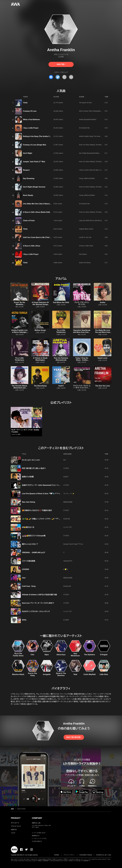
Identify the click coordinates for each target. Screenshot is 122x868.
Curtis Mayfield (90, 674)
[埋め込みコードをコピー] (71, 77)
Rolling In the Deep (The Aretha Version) (39, 136)
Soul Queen (83, 254)
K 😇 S (66, 569)
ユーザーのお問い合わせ (39, 833)
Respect (26, 170)
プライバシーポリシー (69, 855)
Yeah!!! (61, 386)
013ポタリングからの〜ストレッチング (36, 611)
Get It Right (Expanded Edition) (89, 153)
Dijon (47, 655)
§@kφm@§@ (68, 502)
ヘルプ (13, 833)
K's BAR (66, 620)
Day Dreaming (29, 178)
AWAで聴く (61, 64)
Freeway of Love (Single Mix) (35, 145)
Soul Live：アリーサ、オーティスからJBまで (38, 603)
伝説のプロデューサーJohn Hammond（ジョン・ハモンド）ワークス (46, 485)
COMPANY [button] (37, 818)
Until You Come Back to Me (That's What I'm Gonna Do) (45, 237)
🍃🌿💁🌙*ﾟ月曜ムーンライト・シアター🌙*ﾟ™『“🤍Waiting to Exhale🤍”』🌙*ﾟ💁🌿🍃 (55, 519)
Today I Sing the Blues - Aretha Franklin (82, 360)
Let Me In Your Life (85, 237)
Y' (64, 552)
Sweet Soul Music (85, 263)
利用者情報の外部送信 (86, 855)
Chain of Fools (29, 221)
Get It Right (28, 153)
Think (25, 103)
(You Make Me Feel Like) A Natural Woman (40, 204)
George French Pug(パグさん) (73, 544)
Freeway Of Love (30, 111)
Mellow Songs (40, 330)
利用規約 (57, 855)
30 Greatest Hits (84, 128)
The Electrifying (40, 386)
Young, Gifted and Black (87, 178)
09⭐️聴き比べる (28, 527)
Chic (32, 655)
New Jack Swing (29, 502)
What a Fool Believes (31, 120)
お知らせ (14, 830)
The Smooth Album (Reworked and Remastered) (19, 388)
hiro (65, 460)
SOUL (24, 620)
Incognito (47, 674)
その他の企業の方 (37, 841)
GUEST (66, 477)
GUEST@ (67, 519)
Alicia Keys (61, 655)
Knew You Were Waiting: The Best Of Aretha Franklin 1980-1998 (100, 145)
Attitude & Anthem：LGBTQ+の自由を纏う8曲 (39, 595)
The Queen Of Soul (85, 103)
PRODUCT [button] (16, 818)
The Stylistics (90, 655)
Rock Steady (28, 195)
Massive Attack (18, 674)
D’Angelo (104, 655)
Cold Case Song (29, 586)
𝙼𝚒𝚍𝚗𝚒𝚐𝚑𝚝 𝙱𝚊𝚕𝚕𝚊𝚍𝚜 (31, 460)
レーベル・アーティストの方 (39, 839)
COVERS (26, 569)
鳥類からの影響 (28, 477)
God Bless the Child (61, 302)
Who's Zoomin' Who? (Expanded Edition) (92, 111)
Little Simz (104, 674)
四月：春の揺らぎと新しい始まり (34, 468)
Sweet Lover (102, 358)
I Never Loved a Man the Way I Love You (92, 170)
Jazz (24, 578)
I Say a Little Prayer (31, 128)
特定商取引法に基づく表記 (104, 855)
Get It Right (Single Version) (34, 187)
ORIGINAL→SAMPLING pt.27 (34, 553)
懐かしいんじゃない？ (30, 544)
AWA (19, 434)
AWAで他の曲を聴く (74, 737)
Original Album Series (86, 229)
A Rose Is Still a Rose (32, 246)
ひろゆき (66, 468)
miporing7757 (68, 561)
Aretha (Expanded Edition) (88, 119)
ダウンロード (15, 823)
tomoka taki (67, 586)
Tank (75, 674)
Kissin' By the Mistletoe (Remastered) (19, 304)
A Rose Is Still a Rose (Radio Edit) (37, 212)
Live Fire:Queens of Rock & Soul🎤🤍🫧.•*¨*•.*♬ (41, 494)
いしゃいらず (68, 527)
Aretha (103, 302)
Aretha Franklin (21, 809)
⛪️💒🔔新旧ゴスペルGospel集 (34, 536)
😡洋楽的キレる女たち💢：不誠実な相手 (37, 510)
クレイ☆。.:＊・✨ (69, 494)
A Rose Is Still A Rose (86, 246)
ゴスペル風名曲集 (29, 561)
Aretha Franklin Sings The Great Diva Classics (94, 136)
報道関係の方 (36, 836)
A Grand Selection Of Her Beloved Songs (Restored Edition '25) (40, 304)
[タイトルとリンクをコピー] (64, 77)
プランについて (16, 826)
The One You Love (103, 386)
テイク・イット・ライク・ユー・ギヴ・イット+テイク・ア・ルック (82, 388)
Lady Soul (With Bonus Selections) (90, 220)
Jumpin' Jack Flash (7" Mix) (34, 162)
